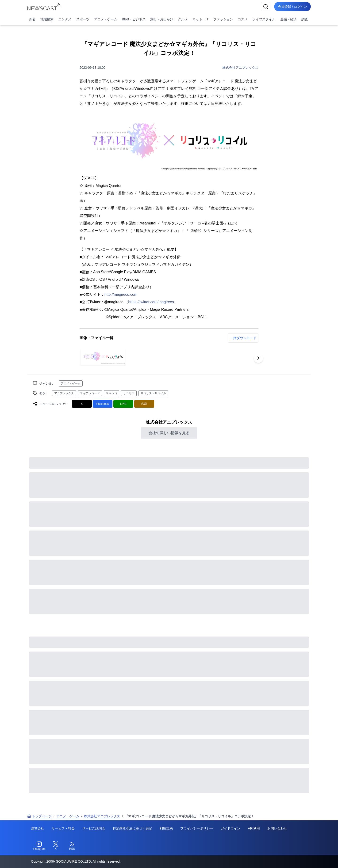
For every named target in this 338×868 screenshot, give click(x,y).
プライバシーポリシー (197, 828)
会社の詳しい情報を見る (169, 433)
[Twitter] (56, 846)
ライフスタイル (264, 19)
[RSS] (72, 846)
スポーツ (83, 19)
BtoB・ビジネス (134, 19)
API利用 (254, 828)
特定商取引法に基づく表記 (132, 828)
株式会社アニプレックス (240, 68)
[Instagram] (39, 846)
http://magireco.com (121, 294)
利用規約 (166, 828)
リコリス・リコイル (153, 393)
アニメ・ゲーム (106, 19)
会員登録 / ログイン (292, 7)
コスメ (243, 19)
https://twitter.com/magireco (151, 302)
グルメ (183, 19)
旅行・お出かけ (162, 19)
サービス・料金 (63, 828)
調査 (305, 19)
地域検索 (47, 19)
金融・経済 (288, 19)
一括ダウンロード (243, 338)
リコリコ (129, 393)
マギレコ (111, 393)
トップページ (39, 816)
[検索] (266, 7)
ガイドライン (230, 828)
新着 (32, 19)
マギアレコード (90, 393)
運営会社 (38, 828)
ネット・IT (200, 19)
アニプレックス (64, 393)
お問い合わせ (277, 828)
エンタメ (65, 19)
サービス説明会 (94, 828)
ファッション (223, 19)
